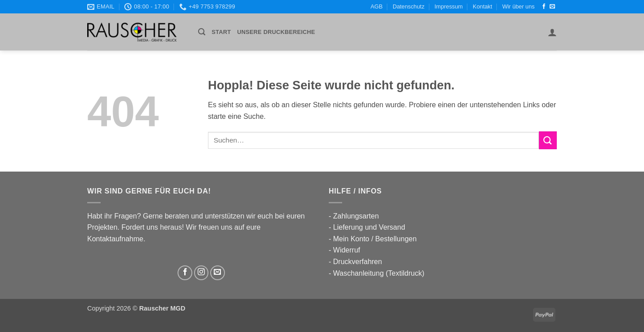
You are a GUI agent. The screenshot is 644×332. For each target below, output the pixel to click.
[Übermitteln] (548, 140)
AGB (377, 6)
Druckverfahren (358, 262)
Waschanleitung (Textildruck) (379, 273)
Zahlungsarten (356, 216)
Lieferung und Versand (369, 227)
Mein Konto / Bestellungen (375, 239)
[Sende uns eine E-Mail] (552, 7)
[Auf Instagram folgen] (201, 273)
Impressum (448, 6)
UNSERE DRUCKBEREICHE (276, 32)
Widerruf (347, 250)
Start (221, 32)
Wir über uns (519, 6)
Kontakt (482, 6)
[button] (202, 32)
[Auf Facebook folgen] (544, 7)
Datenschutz (409, 6)
